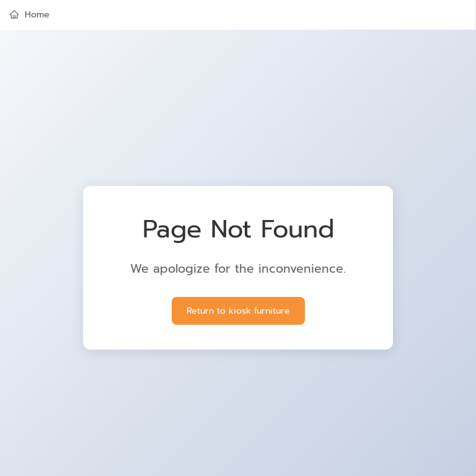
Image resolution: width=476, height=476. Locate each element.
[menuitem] (238, 15)
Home (30, 15)
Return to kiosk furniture (238, 311)
